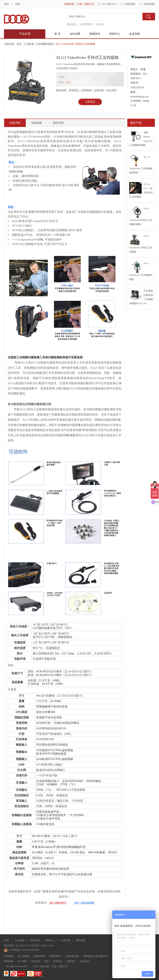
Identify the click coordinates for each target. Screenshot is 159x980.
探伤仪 (100, 24)
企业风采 (85, 961)
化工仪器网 (23, 956)
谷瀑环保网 (39, 956)
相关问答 (58, 123)
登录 (6, 4)
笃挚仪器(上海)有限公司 (95, 956)
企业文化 (36, 961)
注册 (17, 4)
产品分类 (25, 34)
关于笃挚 (22, 961)
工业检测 (29, 44)
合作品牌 (75, 34)
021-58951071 (109, 4)
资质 (47, 961)
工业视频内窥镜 (45, 44)
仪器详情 (15, 123)
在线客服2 (149, 4)
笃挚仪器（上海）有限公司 (79, 4)
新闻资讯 (95, 34)
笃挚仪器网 (55, 956)
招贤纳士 (71, 961)
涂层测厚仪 (87, 24)
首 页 (57, 34)
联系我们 (58, 961)
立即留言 (90, 102)
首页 (19, 44)
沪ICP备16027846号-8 (17, 966)
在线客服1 (130, 4)
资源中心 (115, 34)
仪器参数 (37, 123)
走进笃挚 (135, 34)
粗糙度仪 (72, 24)
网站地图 (81, 940)
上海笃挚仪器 (72, 956)
